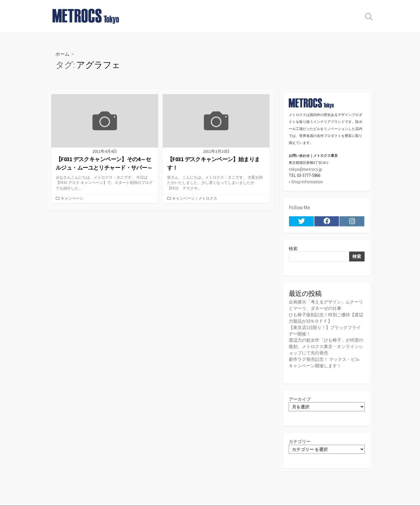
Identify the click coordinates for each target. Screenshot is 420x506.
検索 (293, 248)
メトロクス (208, 198)
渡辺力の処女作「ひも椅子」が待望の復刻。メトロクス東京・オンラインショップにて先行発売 (326, 345)
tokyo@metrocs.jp (306, 169)
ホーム (62, 54)
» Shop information (306, 182)
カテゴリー (300, 439)
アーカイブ (300, 397)
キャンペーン (72, 198)
